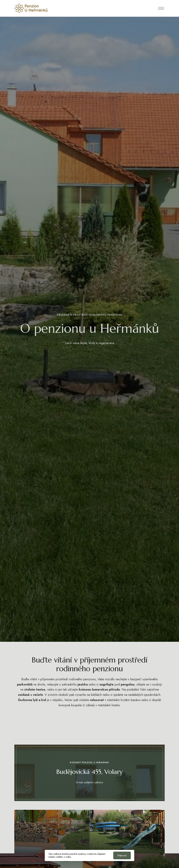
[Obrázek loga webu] (31, 8)
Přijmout (122, 855)
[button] (90, 782)
